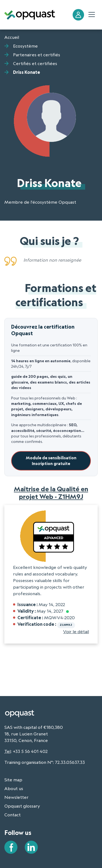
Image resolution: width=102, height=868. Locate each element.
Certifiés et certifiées (35, 63)
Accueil (12, 37)
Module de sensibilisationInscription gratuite (51, 461)
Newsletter (16, 797)
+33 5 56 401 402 (30, 751)
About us (14, 788)
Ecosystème (25, 46)
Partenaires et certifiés (37, 55)
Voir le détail (76, 631)
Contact (13, 814)
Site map (13, 779)
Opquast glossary (22, 805)
